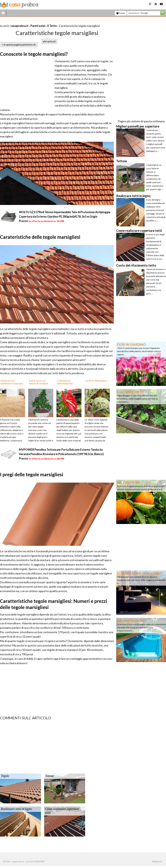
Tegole (5, 776)
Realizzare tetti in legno (16, 809)
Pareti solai (38, 26)
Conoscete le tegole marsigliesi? (34, 54)
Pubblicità (157, 862)
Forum (121, 13)
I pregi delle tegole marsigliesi (32, 474)
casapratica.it (19, 26)
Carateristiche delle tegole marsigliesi (40, 237)
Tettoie (49, 776)
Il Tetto (52, 26)
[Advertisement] (37, 22)
